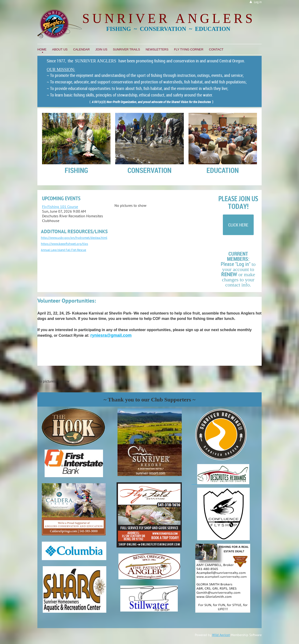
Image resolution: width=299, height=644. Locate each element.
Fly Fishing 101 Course (60, 207)
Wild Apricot (221, 635)
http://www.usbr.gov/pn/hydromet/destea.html (74, 238)
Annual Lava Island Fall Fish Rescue (64, 250)
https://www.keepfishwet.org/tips (64, 244)
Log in (258, 2)
